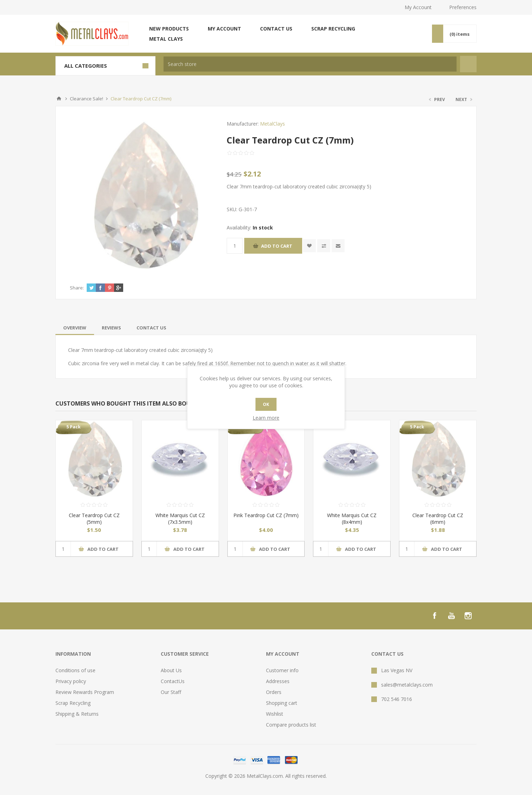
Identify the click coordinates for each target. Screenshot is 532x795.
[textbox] (310, 64)
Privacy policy (71, 681)
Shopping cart (282, 703)
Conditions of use (75, 670)
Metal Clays (166, 39)
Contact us (276, 29)
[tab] (75, 328)
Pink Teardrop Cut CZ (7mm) (266, 515)
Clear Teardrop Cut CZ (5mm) (94, 519)
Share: (77, 288)
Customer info (282, 670)
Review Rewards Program (85, 692)
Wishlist (275, 714)
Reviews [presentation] (111, 328)
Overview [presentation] (75, 328)
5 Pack (74, 427)
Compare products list (291, 725)
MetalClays (272, 124)
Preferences (463, 7)
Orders (274, 692)
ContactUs (173, 681)
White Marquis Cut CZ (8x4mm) (352, 519)
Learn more (266, 418)
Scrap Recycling (333, 29)
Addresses (278, 681)
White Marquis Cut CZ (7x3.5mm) (180, 519)
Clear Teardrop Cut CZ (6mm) (438, 519)
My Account (418, 7)
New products (169, 29)
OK (266, 404)
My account (224, 29)
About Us (171, 670)
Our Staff (171, 692)
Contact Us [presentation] (151, 328)
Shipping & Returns (77, 714)
